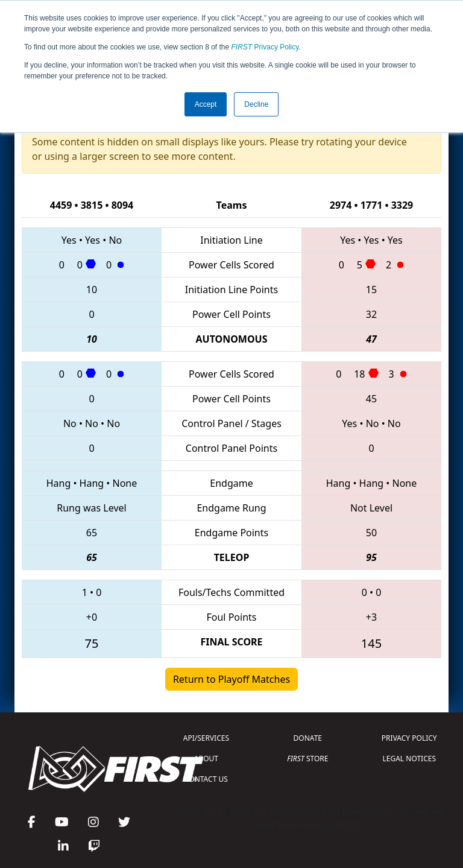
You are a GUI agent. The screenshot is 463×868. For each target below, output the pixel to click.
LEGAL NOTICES (410, 759)
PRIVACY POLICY (409, 738)
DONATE (308, 738)
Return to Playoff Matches (231, 679)
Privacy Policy (265, 47)
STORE (307, 759)
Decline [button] (256, 104)
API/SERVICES (206, 738)
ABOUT (206, 759)
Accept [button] (206, 104)
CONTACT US (206, 779)
